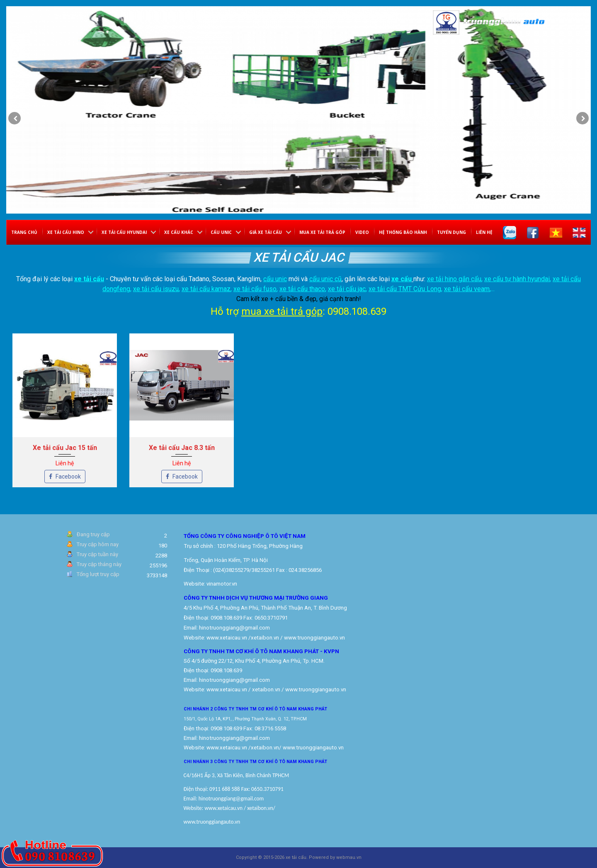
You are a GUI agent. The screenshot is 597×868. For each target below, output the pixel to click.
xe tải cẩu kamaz (206, 289)
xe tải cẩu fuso (255, 289)
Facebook (65, 477)
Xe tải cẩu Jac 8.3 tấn (182, 448)
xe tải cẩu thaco (302, 289)
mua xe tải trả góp (282, 311)
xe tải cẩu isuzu (156, 289)
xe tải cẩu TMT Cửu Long (405, 289)
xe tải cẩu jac (347, 289)
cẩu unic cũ (325, 279)
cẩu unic (275, 279)
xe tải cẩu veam (467, 289)
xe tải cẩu (89, 279)
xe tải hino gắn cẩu (454, 279)
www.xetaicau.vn (227, 638)
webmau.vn (349, 857)
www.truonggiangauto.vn (313, 748)
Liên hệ (484, 232)
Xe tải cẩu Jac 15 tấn (65, 448)
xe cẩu (402, 279)
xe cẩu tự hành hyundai (517, 279)
